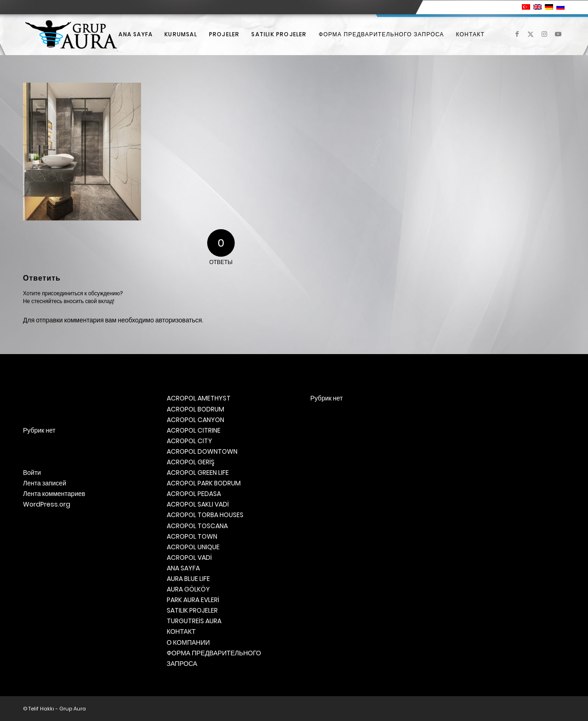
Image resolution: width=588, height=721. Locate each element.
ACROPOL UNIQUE (193, 547)
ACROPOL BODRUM (195, 409)
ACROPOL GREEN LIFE (198, 473)
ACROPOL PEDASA (194, 494)
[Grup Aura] (71, 34)
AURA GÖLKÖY (188, 589)
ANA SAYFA (183, 568)
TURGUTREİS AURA (194, 621)
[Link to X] (531, 34)
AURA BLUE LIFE (188, 579)
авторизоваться (179, 320)
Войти (32, 473)
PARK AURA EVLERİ (193, 600)
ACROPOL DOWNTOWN (202, 451)
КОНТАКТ (181, 631)
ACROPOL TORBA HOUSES (205, 515)
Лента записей (45, 483)
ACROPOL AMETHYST (199, 398)
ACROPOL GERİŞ (191, 462)
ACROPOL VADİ (189, 558)
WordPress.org (47, 504)
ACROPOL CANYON (195, 420)
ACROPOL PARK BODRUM (204, 483)
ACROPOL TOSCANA (197, 526)
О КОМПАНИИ (188, 642)
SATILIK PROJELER (192, 610)
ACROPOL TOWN (192, 536)
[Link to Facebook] (517, 34)
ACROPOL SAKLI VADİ (198, 504)
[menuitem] (136, 34)
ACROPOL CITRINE (194, 430)
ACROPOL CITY (189, 441)
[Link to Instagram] (544, 34)
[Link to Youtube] (558, 34)
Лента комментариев (54, 494)
